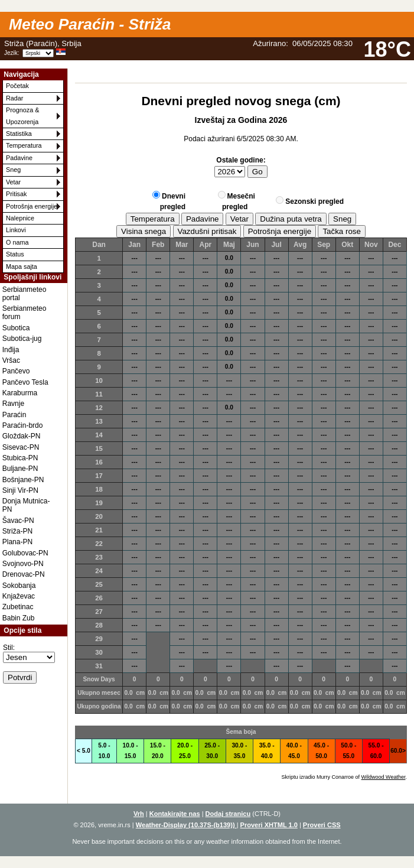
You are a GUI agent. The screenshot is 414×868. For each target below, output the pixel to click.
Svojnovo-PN (23, 564)
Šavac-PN (18, 521)
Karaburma (20, 393)
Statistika (19, 134)
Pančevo (16, 371)
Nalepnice (20, 218)
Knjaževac (19, 596)
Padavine (19, 158)
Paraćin (14, 415)
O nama (17, 242)
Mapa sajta (22, 266)
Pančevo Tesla (25, 382)
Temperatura (24, 145)
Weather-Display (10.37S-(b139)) (186, 825)
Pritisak (16, 194)
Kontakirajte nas (175, 814)
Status (15, 254)
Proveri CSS (322, 825)
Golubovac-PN (25, 553)
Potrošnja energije (32, 206)
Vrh (139, 814)
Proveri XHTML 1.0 (269, 825)
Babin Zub (19, 618)
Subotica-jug (22, 339)
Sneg (13, 170)
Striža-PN (17, 531)
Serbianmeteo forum (25, 313)
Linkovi (16, 230)
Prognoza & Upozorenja (22, 116)
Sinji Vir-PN (20, 490)
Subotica (16, 328)
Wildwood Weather (384, 777)
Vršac (11, 360)
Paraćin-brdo (23, 425)
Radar (14, 98)
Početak (17, 86)
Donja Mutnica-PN (26, 505)
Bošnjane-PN (23, 480)
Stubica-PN (20, 458)
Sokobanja (19, 586)
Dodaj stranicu (228, 814)
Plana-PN (17, 542)
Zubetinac (18, 607)
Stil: (9, 648)
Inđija (11, 350)
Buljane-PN (20, 469)
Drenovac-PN (24, 574)
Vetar (13, 182)
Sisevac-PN (21, 447)
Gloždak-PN (22, 436)
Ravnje (13, 404)
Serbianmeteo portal (25, 294)
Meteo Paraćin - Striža (90, 24)
